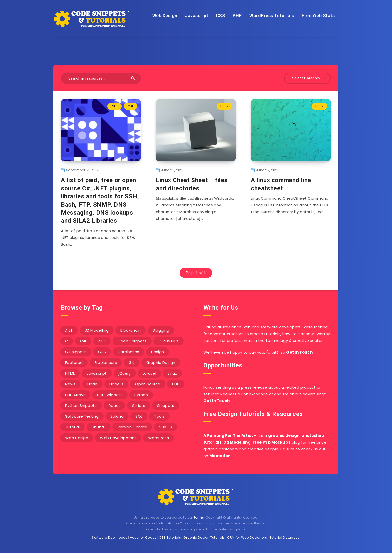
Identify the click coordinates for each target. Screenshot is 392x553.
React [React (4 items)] (115, 405)
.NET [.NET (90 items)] (69, 330)
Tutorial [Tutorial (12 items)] (72, 427)
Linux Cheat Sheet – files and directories (192, 184)
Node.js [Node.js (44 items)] (116, 384)
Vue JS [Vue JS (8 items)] (166, 427)
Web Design (165, 16)
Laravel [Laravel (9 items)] (149, 373)
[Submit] (134, 78)
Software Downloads (110, 537)
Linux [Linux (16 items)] (172, 373)
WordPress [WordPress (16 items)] (159, 438)
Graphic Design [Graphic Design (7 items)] (161, 362)
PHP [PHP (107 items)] (176, 384)
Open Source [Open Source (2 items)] (148, 384)
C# (131, 106)
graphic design (284, 435)
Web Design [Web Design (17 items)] (77, 438)
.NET (115, 106)
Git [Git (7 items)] (132, 362)
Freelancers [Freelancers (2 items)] (106, 362)
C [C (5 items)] (67, 341)
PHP (237, 16)
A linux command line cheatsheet (281, 184)
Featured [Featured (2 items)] (74, 362)
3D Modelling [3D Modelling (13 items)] (97, 330)
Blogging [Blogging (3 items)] (161, 330)
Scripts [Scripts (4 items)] (139, 405)
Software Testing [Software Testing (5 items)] (82, 416)
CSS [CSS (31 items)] (102, 352)
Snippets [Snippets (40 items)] (166, 405)
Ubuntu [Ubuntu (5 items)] (99, 427)
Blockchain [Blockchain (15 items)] (131, 330)
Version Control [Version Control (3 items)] (132, 427)
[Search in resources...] (101, 78)
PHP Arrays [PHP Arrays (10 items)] (75, 395)
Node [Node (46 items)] (93, 384)
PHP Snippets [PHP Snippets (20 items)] (110, 395)
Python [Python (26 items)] (141, 395)
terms (199, 517)
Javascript (197, 16)
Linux (224, 106)
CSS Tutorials (170, 537)
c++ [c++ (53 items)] (102, 341)
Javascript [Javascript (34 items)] (97, 373)
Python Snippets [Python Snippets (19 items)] (81, 405)
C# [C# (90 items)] (83, 341)
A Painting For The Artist (228, 435)
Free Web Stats (318, 16)
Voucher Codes (143, 537)
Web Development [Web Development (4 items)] (118, 438)
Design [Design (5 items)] (158, 352)
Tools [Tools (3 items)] (159, 416)
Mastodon (220, 456)
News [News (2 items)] (70, 384)
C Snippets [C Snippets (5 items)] (76, 352)
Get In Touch (299, 352)
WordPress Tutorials (272, 16)
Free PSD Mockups (272, 442)
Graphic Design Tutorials (204, 537)
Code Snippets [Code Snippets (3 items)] (132, 341)
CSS (221, 16)
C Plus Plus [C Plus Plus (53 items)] (169, 341)
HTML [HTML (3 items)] (70, 373)
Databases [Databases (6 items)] (129, 352)
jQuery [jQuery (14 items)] (125, 373)
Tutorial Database (285, 537)
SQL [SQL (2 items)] (139, 416)
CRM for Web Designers (247, 537)
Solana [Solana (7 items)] (117, 416)
